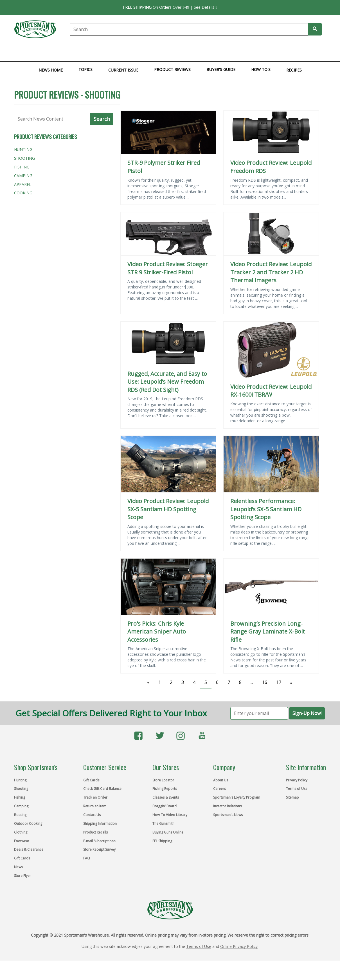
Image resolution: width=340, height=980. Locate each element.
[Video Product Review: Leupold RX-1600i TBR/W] (271, 350)
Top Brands (325, 53)
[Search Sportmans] (315, 29)
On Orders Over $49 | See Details (170, 7)
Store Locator (163, 780)
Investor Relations (227, 806)
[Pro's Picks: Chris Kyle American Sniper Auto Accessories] (168, 587)
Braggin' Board (165, 806)
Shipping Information (100, 824)
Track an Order (95, 797)
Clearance (222, 53)
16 (265, 682)
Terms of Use (297, 789)
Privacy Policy (297, 780)
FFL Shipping (162, 841)
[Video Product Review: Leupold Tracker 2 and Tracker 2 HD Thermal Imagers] (271, 234)
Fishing (58, 53)
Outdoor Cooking (135, 53)
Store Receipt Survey (99, 849)
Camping (79, 53)
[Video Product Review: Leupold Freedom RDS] (271, 133)
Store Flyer (295, 53)
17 (279, 682)
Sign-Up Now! (307, 713)
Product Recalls (95, 832)
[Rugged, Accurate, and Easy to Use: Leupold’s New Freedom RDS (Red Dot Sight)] (168, 343)
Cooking (23, 193)
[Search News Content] (52, 119)
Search (102, 119)
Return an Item (95, 806)
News (18, 867)
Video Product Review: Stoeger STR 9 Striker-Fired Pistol (168, 268)
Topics (85, 69)
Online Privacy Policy (239, 946)
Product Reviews (172, 69)
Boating (102, 53)
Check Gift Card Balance (102, 789)
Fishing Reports (165, 789)
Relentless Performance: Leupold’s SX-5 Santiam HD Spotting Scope (266, 509)
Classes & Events (166, 797)
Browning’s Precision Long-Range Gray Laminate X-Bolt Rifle (268, 632)
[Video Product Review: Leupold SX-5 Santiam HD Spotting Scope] (168, 464)
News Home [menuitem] (51, 70)
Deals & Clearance (29, 849)
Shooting (35, 53)
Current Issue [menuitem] (123, 70)
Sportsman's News (228, 815)
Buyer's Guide (221, 69)
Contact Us (92, 815)
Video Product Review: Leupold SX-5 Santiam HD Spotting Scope (168, 509)
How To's (261, 69)
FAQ (87, 858)
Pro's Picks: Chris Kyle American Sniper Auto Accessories (157, 632)
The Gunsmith (163, 824)
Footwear (195, 53)
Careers (219, 789)
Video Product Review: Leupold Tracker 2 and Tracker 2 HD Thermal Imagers (271, 272)
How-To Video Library (170, 815)
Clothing (170, 53)
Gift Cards (249, 53)
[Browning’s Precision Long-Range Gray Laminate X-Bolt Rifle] (271, 587)
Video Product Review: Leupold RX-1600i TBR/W (271, 391)
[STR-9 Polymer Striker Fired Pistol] (168, 133)
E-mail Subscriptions (99, 841)
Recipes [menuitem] (294, 70)
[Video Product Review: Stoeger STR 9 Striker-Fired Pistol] (168, 234)
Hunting (11, 53)
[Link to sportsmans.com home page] (37, 29)
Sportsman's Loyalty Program (237, 797)
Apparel (23, 184)
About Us (221, 780)
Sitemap (292, 797)
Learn (272, 53)
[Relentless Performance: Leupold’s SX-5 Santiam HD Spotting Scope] (271, 464)
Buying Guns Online (168, 832)
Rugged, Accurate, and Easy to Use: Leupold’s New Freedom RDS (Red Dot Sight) (167, 382)
